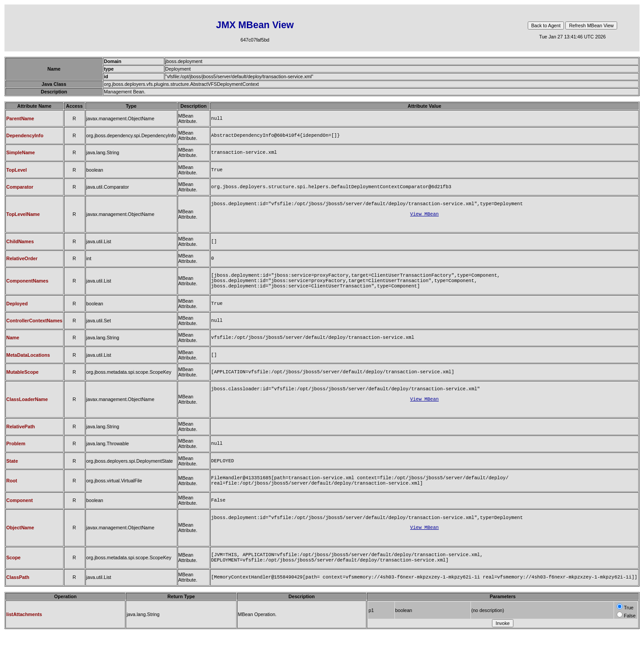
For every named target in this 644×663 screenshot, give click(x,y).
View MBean (424, 220)
